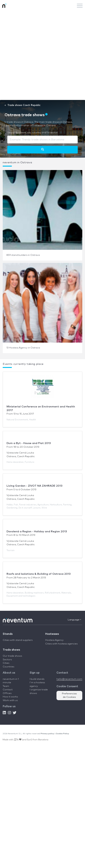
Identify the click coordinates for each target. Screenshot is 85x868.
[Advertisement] (42, 56)
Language (74, 620)
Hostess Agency (54, 640)
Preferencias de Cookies (69, 696)
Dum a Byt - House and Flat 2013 (29, 443)
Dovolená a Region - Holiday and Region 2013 (37, 531)
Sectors (7, 660)
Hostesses (52, 634)
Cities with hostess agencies (61, 644)
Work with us (10, 700)
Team (6, 686)
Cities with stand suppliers (18, 640)
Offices (7, 693)
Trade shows (11, 650)
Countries (8, 667)
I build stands (37, 679)
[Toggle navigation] (80, 6)
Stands (8, 634)
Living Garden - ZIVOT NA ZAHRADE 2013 (35, 486)
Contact (8, 690)
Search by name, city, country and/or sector (32, 133)
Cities (6, 663)
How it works (10, 697)
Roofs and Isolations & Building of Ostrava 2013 (39, 574)
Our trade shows (12, 656)
